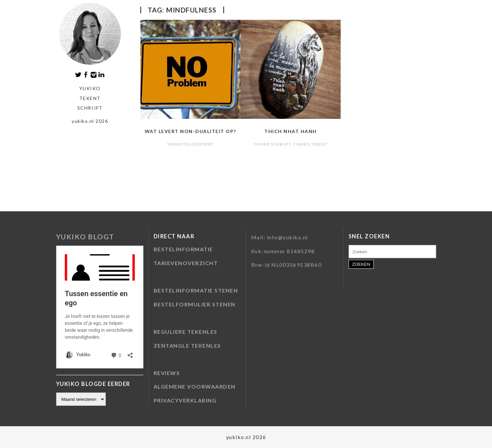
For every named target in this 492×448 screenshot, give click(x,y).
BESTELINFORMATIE (183, 249)
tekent (90, 98)
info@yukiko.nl (287, 237)
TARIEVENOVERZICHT (186, 263)
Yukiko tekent (311, 144)
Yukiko (90, 88)
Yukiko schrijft (272, 144)
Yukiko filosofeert (190, 144)
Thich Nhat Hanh (291, 131)
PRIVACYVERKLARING (185, 400)
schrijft (90, 108)
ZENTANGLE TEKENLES (187, 345)
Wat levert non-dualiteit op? (190, 131)
